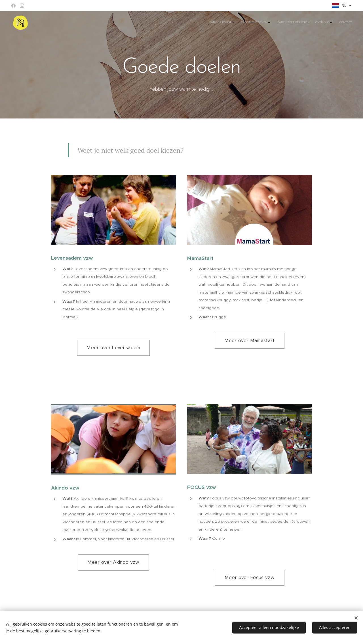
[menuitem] (319, 23)
